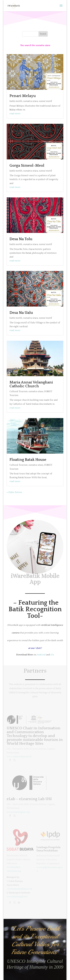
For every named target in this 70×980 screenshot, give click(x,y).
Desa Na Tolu (21, 239)
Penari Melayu (23, 96)
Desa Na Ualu (21, 313)
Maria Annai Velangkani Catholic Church (31, 384)
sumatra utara (31, 101)
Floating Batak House (28, 460)
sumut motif (45, 101)
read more (15, 114)
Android (41, 655)
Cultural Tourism (19, 391)
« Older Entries (14, 492)
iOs (52, 655)
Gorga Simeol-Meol (27, 166)
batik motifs (16, 101)
